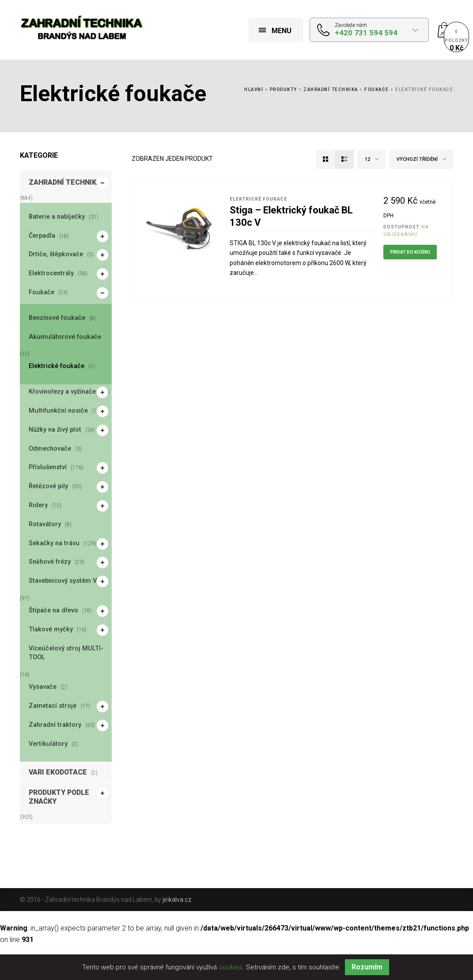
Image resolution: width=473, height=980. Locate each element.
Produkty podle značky (68, 796)
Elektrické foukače (57, 366)
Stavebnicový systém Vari (68, 581)
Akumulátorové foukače (65, 337)
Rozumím (367, 967)
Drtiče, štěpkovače (57, 255)
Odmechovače (50, 449)
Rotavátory (45, 524)
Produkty (284, 89)
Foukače (377, 89)
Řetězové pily (49, 487)
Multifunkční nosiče (59, 411)
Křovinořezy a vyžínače (63, 392)
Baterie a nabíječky (57, 217)
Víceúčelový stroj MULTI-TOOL (66, 653)
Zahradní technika (331, 89)
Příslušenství (49, 468)
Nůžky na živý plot (56, 430)
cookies (231, 967)
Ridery (39, 506)
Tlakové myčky (52, 630)
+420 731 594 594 (366, 33)
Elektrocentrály (52, 274)
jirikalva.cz (177, 900)
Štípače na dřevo (55, 611)
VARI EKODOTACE (58, 772)
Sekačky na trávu (55, 544)
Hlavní (254, 89)
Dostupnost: (402, 227)
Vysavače (43, 687)
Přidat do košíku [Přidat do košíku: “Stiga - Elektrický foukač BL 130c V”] (410, 252)
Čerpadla (43, 236)
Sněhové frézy (51, 562)
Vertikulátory (48, 744)
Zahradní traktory (56, 726)
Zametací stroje (54, 707)
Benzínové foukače (57, 318)
